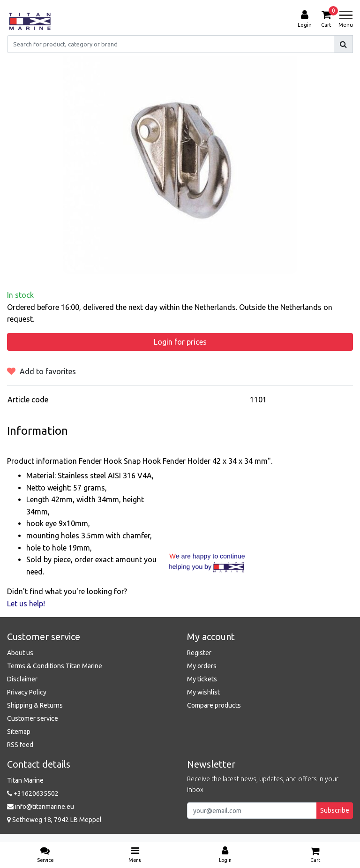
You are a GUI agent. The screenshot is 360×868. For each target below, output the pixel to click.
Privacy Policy (27, 692)
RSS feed (20, 745)
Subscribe (335, 810)
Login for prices (180, 342)
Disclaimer (22, 679)
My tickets (202, 679)
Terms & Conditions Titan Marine (55, 666)
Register (199, 653)
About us (20, 653)
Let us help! (26, 604)
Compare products (214, 705)
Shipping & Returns (35, 705)
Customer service (33, 718)
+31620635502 (33, 793)
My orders (202, 666)
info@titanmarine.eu (41, 807)
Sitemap (19, 732)
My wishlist (203, 692)
